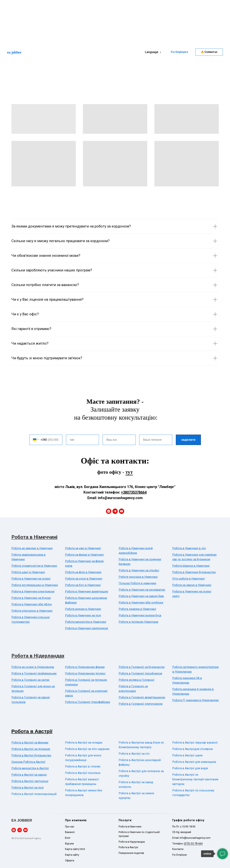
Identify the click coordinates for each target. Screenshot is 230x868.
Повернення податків (131, 853)
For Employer (180, 855)
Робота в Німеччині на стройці (139, 571)
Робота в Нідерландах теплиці (85, 674)
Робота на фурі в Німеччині (83, 572)
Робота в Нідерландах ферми (85, 667)
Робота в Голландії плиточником (141, 704)
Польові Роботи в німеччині (137, 583)
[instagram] (109, 511)
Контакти (178, 849)
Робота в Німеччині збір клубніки (141, 603)
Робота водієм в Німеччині (83, 609)
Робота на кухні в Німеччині (84, 579)
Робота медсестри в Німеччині (86, 622)
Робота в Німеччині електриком (33, 592)
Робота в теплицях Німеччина (138, 622)
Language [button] (152, 52)
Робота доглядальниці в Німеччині (35, 585)
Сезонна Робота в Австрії (28, 762)
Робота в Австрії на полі (28, 788)
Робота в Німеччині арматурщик (87, 592)
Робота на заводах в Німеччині (32, 548)
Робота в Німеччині (34, 537)
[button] (209, 52)
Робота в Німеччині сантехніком (86, 628)
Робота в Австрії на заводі (29, 775)
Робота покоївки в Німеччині (138, 577)
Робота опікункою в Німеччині (32, 611)
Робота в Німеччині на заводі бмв (141, 596)
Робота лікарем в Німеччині (137, 609)
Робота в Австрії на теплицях (31, 749)
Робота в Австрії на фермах (30, 743)
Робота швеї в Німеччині (28, 572)
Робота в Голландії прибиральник (34, 674)
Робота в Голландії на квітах (30, 680)
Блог (68, 838)
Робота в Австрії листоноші (30, 781)
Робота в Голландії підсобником (140, 674)
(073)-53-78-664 (193, 844)
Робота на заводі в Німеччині (192, 585)
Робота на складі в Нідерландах (33, 667)
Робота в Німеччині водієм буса (140, 616)
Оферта (70, 861)
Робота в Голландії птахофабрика (87, 702)
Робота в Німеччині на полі (83, 616)
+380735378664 (134, 492)
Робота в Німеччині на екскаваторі (142, 590)
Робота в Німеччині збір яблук (32, 605)
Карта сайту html (75, 849)
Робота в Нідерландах (38, 656)
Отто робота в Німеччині (188, 579)
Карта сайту (72, 855)
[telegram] (115, 511)
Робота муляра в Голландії (137, 680)
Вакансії (70, 832)
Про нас (70, 827)
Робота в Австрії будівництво (31, 756)
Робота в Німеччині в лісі (189, 548)
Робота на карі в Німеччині (83, 548)
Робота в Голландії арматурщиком (142, 698)
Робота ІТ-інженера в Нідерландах (196, 700)
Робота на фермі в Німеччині (84, 555)
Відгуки (69, 844)
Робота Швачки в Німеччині (191, 566)
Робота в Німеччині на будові (31, 598)
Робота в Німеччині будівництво (194, 572)
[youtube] (122, 511)
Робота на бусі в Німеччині (83, 585)
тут (129, 472)
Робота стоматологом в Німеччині (34, 566)
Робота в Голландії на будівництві (142, 667)
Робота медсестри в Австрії (30, 768)
